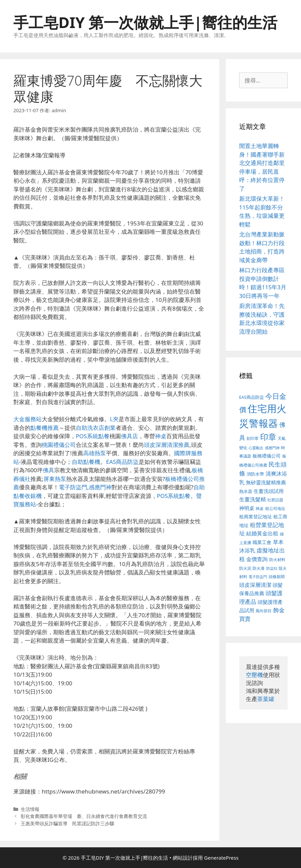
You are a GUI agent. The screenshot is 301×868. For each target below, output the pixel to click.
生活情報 (30, 809)
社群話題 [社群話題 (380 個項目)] (275, 500)
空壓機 (254, 675)
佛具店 (129, 436)
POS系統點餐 (93, 436)
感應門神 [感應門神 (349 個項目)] (272, 448)
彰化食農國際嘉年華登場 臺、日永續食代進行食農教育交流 (84, 816)
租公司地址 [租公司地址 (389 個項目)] (275, 508)
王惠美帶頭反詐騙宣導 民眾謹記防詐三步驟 (67, 823)
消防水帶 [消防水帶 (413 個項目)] (255, 474)
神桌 (161, 436)
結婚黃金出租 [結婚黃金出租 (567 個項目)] (262, 533)
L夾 (114, 419)
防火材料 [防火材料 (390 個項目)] (277, 560)
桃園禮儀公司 (59, 445)
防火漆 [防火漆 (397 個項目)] (259, 568)
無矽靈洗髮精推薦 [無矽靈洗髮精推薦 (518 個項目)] (266, 482)
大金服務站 (28, 419)
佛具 (48, 470)
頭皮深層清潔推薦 (167, 445)
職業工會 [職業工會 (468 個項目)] (262, 542)
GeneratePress (221, 858)
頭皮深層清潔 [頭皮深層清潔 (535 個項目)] (255, 585)
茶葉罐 (266, 699)
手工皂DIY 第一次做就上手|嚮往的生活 (145, 22)
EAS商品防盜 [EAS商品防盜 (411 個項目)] (252, 397)
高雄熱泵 (95, 453)
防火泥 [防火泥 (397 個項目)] (245, 568)
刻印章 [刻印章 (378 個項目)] (253, 438)
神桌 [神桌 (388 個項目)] (260, 508)
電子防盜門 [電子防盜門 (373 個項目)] (258, 577)
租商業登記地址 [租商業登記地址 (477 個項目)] (256, 516)
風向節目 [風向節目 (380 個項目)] (264, 611)
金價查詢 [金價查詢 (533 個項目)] (257, 559)
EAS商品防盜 (122, 462)
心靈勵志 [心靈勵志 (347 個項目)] (256, 448)
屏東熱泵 (55, 479)
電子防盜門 (73, 487)
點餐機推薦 (45, 428)
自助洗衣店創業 (96, 428)
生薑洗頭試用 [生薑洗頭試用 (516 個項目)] (269, 491)
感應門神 (100, 487)
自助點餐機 (86, 462)
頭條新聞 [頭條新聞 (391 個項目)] (277, 577)
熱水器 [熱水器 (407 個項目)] (246, 491)
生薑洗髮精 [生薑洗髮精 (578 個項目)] (253, 499)
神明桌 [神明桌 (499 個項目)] (247, 508)
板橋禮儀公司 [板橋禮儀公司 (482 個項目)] (267, 456)
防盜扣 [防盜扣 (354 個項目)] (272, 568)
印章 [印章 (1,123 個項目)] (268, 437)
